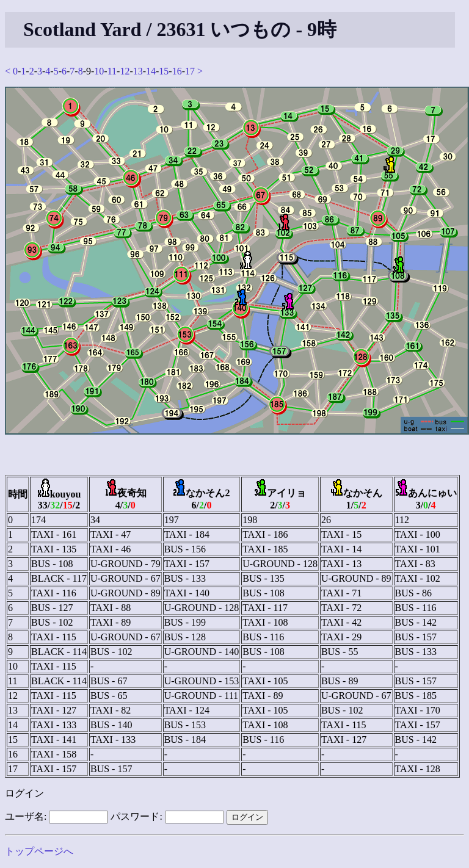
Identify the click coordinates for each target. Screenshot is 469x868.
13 (138, 71)
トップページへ (39, 851)
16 (177, 71)
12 (125, 71)
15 (164, 71)
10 (99, 71)
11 (112, 71)
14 (151, 71)
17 (190, 71)
